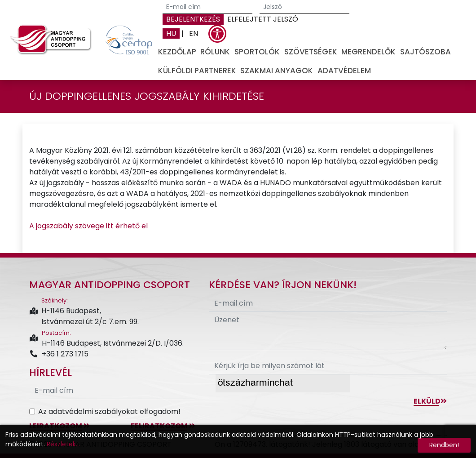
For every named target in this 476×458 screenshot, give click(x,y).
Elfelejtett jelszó (263, 19)
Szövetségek (311, 52)
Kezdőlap (177, 52)
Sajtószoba (425, 52)
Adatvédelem (344, 71)
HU (171, 33)
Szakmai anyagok (277, 71)
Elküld (430, 401)
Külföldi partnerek (197, 71)
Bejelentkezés (193, 19)
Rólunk (215, 52)
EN (194, 33)
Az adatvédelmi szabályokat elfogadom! (109, 411)
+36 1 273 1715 (59, 354)
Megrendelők (368, 52)
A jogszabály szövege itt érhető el (88, 226)
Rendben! (444, 445)
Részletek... (63, 444)
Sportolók (257, 52)
